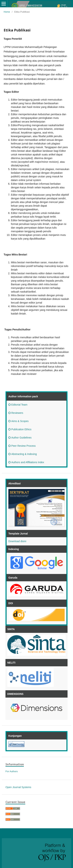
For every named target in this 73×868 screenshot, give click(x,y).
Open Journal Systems (18, 787)
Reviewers (16, 413)
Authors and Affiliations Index (26, 462)
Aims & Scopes (18, 421)
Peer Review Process (22, 446)
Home (7, 12)
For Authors (12, 771)
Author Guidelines (20, 438)
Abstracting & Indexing (23, 454)
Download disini (17, 541)
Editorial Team (18, 405)
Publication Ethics (20, 429)
